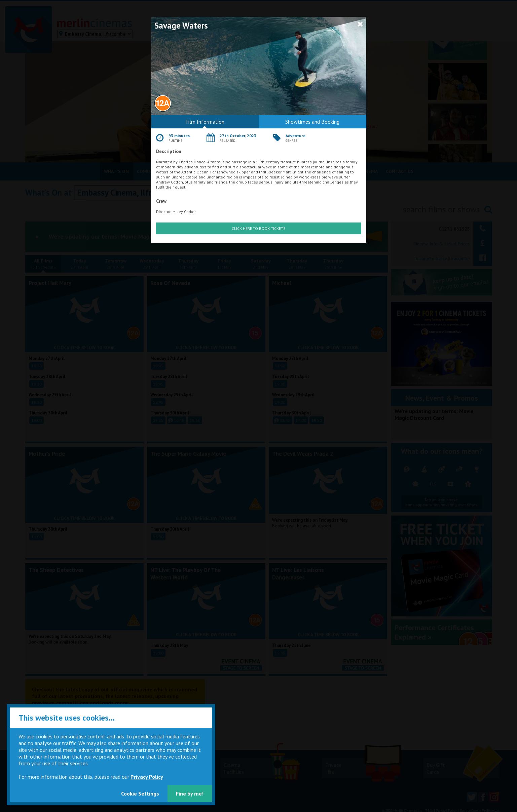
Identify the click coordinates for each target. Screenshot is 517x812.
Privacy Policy (147, 777)
